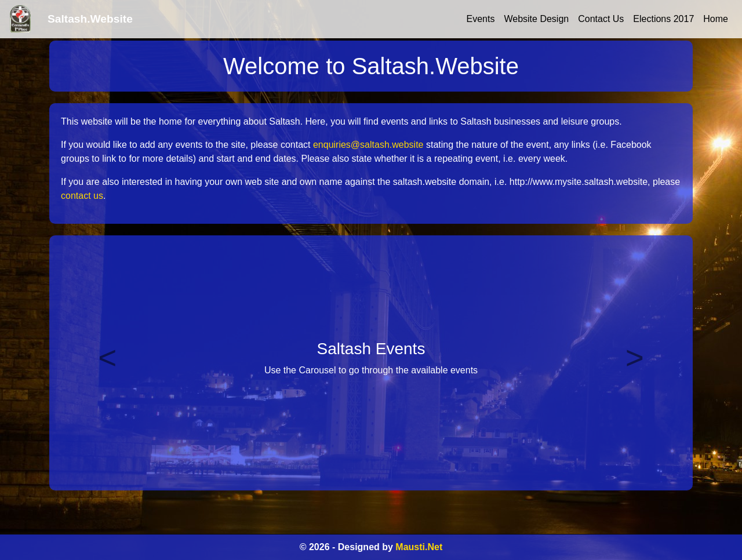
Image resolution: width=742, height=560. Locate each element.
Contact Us (601, 19)
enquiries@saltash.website (368, 145)
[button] (108, 363)
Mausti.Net (419, 547)
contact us (82, 196)
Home (716, 19)
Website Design (536, 19)
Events (481, 19)
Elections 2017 (663, 19)
